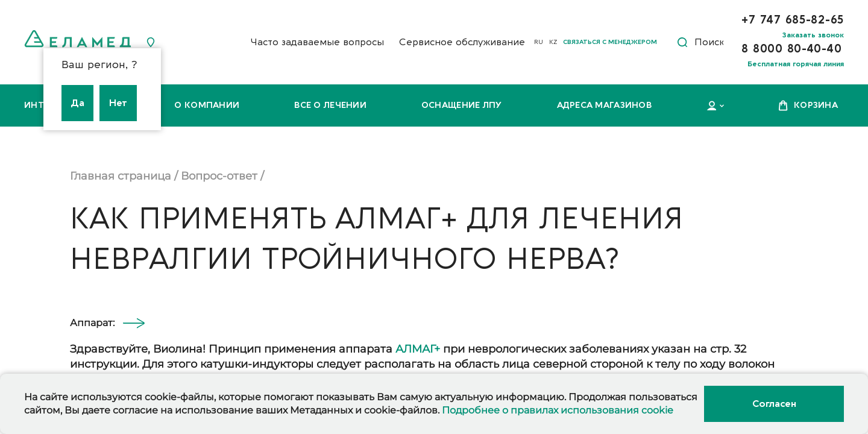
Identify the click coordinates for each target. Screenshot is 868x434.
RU (539, 42)
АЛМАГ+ (418, 349)
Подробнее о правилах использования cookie (558, 410)
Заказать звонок (813, 35)
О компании (207, 105)
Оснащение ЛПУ (462, 105)
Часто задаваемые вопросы (317, 42)
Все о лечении (330, 105)
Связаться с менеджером (610, 42)
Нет (118, 103)
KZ (553, 42)
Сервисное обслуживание (462, 42)
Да (77, 103)
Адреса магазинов (604, 105)
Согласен (774, 404)
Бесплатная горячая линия (796, 64)
